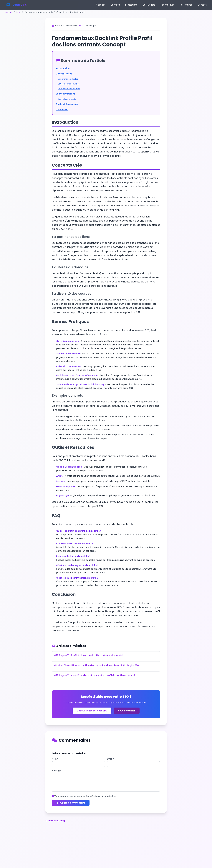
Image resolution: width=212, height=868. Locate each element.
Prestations (131, 5)
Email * (110, 759)
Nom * (55, 759)
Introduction (63, 68)
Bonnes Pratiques (65, 94)
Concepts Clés (64, 74)
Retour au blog (55, 821)
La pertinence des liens (69, 79)
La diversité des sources (69, 89)
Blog (18, 12)
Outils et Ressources (67, 104)
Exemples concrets (67, 99)
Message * (57, 771)
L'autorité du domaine (68, 84)
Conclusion (62, 109)
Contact (202, 5)
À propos (101, 5)
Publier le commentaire (71, 803)
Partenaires (186, 5)
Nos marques (167, 5)
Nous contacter (127, 711)
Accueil (9, 12)
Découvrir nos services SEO (92, 711)
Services (115, 5)
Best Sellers (149, 5)
